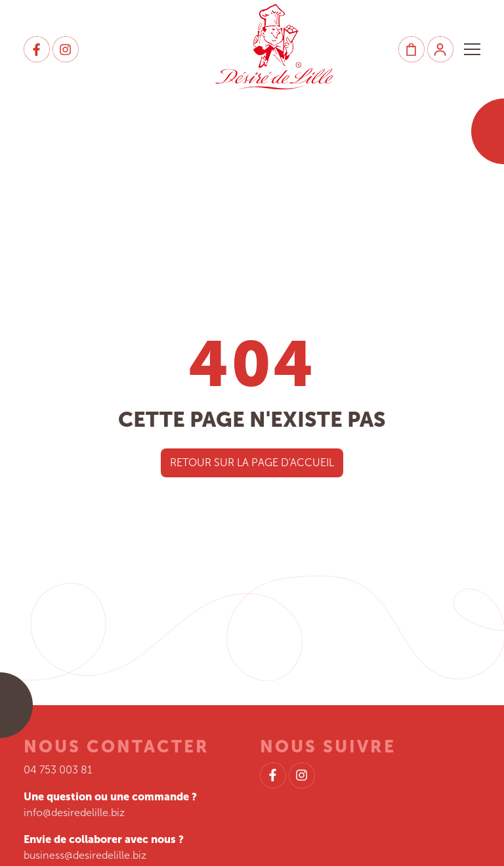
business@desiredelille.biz (85, 855)
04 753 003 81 (58, 770)
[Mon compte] (440, 49)
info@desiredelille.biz (74, 812)
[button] (472, 49)
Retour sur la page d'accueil (252, 463)
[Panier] (411, 49)
